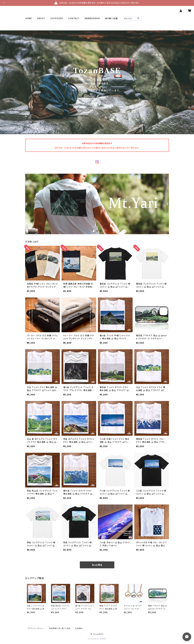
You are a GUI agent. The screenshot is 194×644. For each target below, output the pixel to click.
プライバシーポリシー (36, 628)
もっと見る (97, 565)
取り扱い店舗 (111, 18)
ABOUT (41, 18)
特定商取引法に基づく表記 (60, 628)
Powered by (97, 639)
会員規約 (79, 628)
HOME (29, 18)
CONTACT (74, 18)
